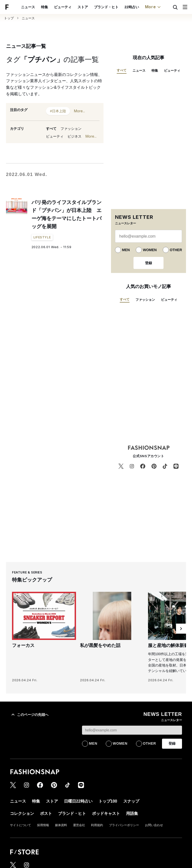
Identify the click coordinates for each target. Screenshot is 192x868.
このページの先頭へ (29, 715)
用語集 (132, 813)
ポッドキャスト (106, 813)
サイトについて (20, 825)
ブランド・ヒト (106, 7)
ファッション (71, 129)
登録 (148, 263)
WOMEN (150, 250)
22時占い (132, 7)
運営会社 (79, 825)
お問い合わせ (154, 825)
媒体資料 (61, 825)
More (153, 7)
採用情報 (43, 825)
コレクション (22, 813)
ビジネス (74, 136)
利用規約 (97, 825)
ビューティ (63, 7)
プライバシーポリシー (124, 825)
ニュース (28, 7)
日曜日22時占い (78, 801)
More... (79, 111)
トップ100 (108, 801)
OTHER (176, 250)
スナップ (131, 801)
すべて (51, 129)
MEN (126, 250)
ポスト (46, 813)
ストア (83, 7)
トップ (9, 18)
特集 (44, 7)
